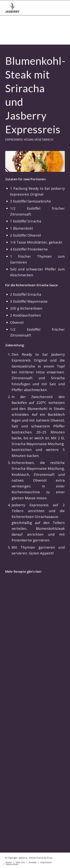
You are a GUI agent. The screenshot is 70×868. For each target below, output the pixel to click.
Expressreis (14, 139)
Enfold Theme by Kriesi (41, 858)
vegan (28, 139)
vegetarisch (44, 139)
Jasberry (23, 858)
